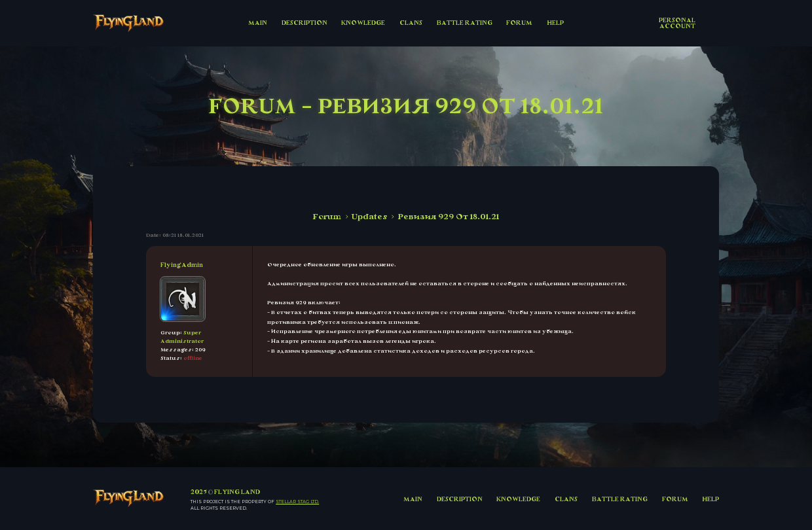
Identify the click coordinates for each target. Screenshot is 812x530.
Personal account (677, 23)
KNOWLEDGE (363, 23)
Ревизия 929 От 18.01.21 (449, 217)
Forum (327, 217)
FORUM (519, 23)
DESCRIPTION (304, 23)
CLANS (411, 23)
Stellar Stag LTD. (297, 502)
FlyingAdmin (182, 265)
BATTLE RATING (465, 23)
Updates (370, 217)
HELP (555, 23)
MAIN (258, 23)
